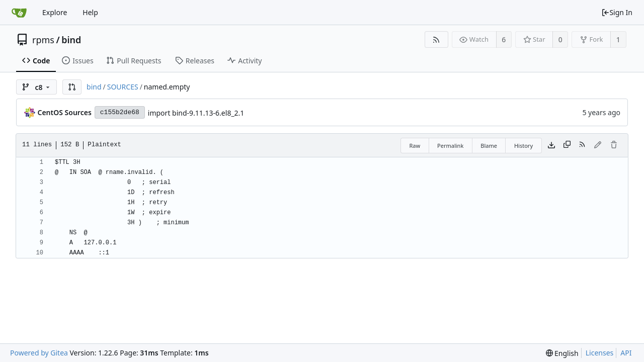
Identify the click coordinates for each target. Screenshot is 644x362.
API (626, 353)
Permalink (450, 146)
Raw (415, 146)
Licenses (600, 353)
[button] (72, 87)
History (524, 146)
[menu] (562, 353)
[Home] (19, 13)
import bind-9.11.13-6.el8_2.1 (196, 113)
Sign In (617, 12)
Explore (55, 12)
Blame (489, 146)
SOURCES (123, 87)
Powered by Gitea (39, 353)
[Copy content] (567, 145)
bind (71, 40)
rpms (43, 40)
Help (90, 12)
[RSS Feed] (436, 39)
